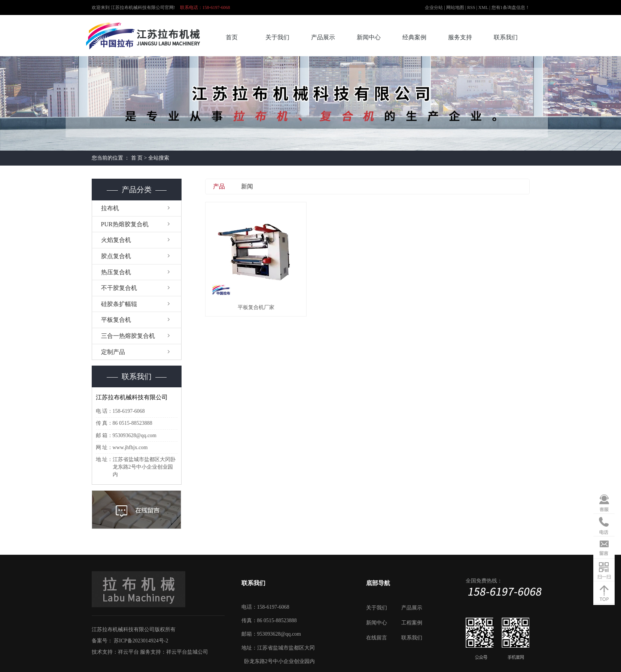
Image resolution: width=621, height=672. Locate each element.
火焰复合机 (116, 240)
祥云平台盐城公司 (187, 652)
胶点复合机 (116, 256)
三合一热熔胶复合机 (128, 336)
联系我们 (506, 37)
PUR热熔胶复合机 (125, 224)
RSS (471, 7)
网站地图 (456, 7)
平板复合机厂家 (256, 307)
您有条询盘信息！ (511, 7)
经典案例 (414, 37)
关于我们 (277, 37)
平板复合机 (116, 320)
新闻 (247, 186)
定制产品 (113, 352)
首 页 (137, 158)
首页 (232, 37)
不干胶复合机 (119, 288)
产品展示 (323, 37)
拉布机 (110, 208)
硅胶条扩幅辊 (119, 304)
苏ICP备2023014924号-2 (141, 641)
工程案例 (412, 623)
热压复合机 (116, 272)
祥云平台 (128, 652)
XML (483, 7)
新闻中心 (369, 37)
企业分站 (434, 7)
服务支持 (460, 37)
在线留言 (377, 638)
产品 (219, 186)
